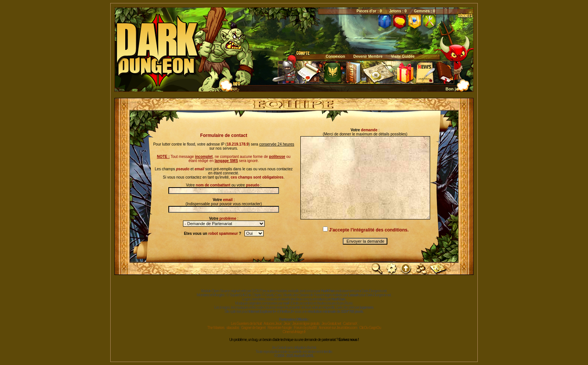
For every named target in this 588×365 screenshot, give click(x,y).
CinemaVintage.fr (294, 332)
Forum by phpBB (305, 328)
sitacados (233, 328)
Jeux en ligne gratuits (306, 324)
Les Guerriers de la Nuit (246, 324)
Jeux (287, 324)
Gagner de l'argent (253, 328)
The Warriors (216, 328)
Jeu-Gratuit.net (331, 324)
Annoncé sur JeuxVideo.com (338, 328)
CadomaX (350, 324)
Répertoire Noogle (279, 328)
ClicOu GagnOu (370, 328)
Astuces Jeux (272, 324)
